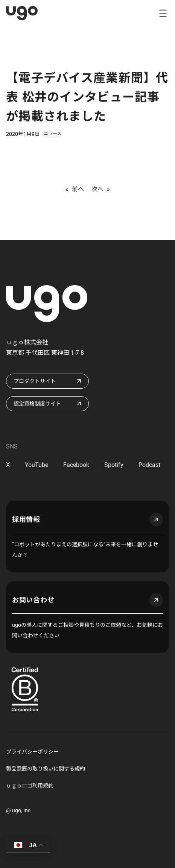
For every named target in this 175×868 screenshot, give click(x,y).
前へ (78, 189)
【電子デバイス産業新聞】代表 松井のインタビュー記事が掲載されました (87, 97)
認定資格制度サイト (37, 404)
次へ (97, 189)
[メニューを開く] (163, 13)
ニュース (52, 134)
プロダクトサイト (35, 381)
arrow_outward (156, 520)
